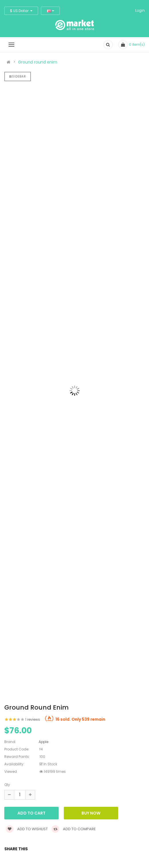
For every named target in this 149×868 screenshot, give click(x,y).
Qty (7, 785)
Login (140, 10)
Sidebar (18, 77)
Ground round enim (38, 62)
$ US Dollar (21, 11)
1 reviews (33, 719)
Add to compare (74, 829)
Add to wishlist (27, 829)
